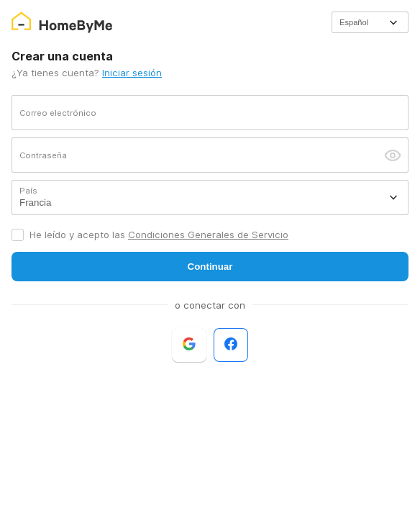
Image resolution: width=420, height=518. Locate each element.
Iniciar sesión (132, 73)
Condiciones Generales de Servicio (208, 235)
